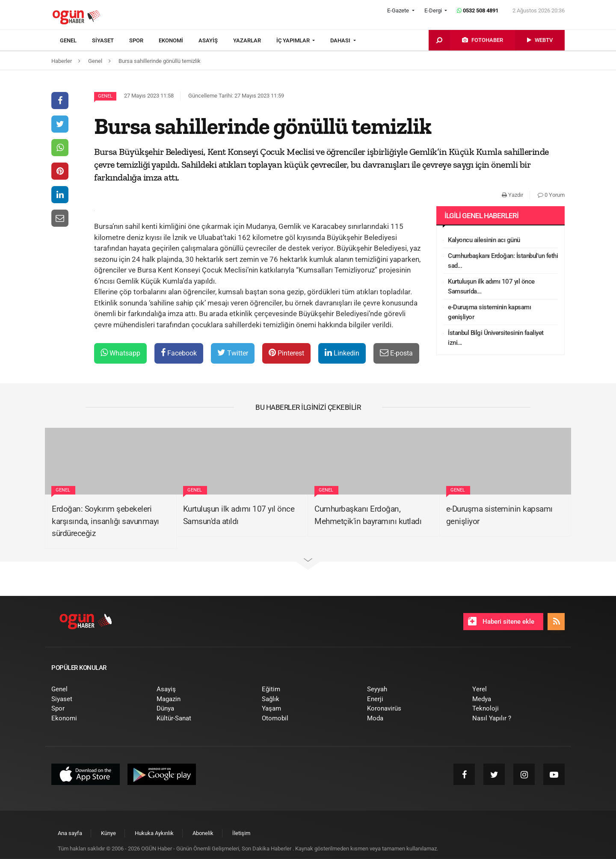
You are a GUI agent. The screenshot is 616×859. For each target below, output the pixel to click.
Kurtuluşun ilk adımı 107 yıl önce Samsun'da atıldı (239, 515)
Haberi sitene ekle (501, 621)
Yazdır (512, 195)
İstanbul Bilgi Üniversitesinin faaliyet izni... (496, 338)
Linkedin (342, 353)
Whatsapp (120, 353)
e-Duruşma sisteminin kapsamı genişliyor (489, 312)
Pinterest (286, 353)
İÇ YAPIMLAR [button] (294, 40)
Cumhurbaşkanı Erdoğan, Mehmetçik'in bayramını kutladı (368, 515)
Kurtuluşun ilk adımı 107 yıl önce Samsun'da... (491, 286)
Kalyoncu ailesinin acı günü (484, 240)
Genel (105, 96)
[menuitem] (76, 41)
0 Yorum (551, 195)
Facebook (179, 353)
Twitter (233, 353)
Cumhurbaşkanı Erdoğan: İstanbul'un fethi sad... (503, 261)
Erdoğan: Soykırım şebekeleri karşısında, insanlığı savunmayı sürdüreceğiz (105, 521)
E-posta (396, 353)
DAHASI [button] (341, 40)
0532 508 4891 (478, 10)
